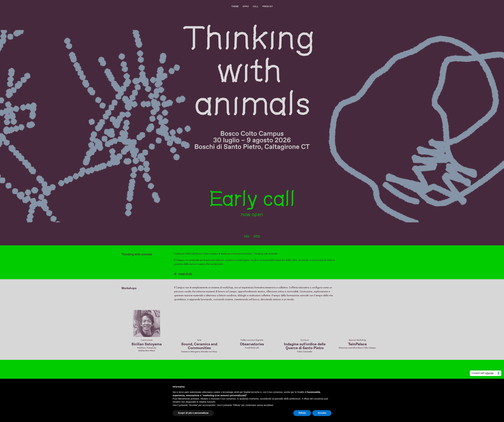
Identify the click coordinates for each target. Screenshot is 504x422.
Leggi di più (185, 274)
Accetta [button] (322, 413)
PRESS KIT (268, 6)
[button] (255, 274)
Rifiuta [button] (302, 413)
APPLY (246, 6)
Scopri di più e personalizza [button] (193, 413)
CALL (256, 6)
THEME (235, 6)
